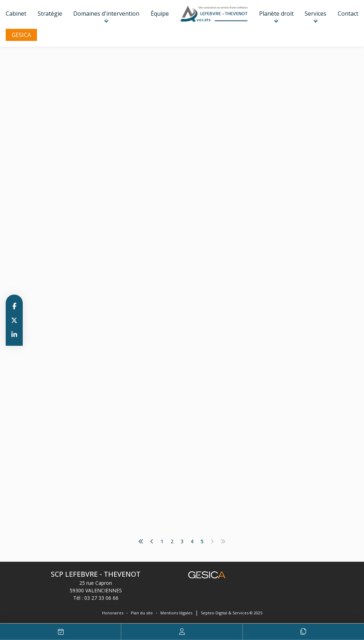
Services (315, 14)
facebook (14, 306)
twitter (14, 320)
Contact (348, 14)
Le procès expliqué (303, 632)
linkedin (14, 334)
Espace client (182, 632)
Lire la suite (172, 186)
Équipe (160, 14)
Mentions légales (176, 613)
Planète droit (276, 14)
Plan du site (142, 613)
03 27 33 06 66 (101, 598)
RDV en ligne (61, 632)
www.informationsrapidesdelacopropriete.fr (221, 125)
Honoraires (113, 613)
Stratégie (50, 14)
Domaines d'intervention (106, 14)
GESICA (21, 35)
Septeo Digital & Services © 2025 (232, 613)
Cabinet (16, 14)
